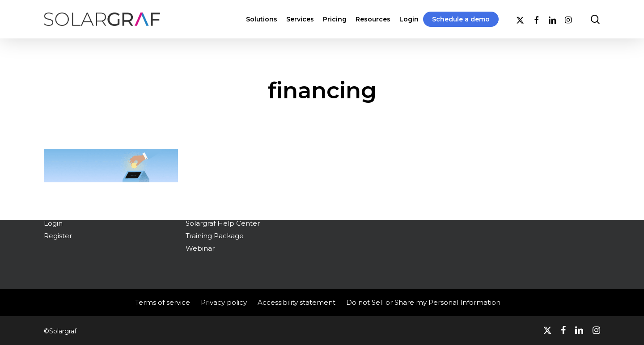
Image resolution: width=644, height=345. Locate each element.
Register (58, 236)
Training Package (215, 236)
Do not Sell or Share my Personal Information (423, 302)
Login (53, 223)
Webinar (200, 248)
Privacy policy (224, 302)
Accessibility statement (297, 302)
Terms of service (163, 302)
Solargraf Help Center (223, 223)
